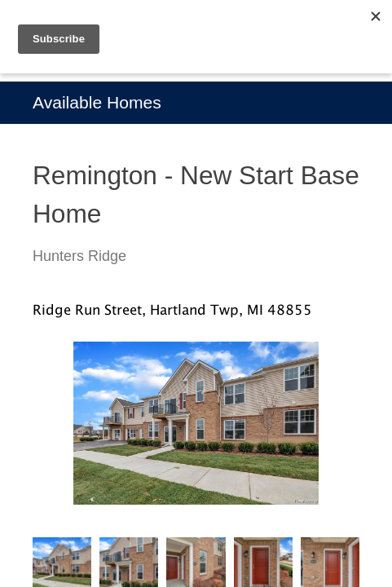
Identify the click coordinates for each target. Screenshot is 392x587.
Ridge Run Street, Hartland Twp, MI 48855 (172, 310)
